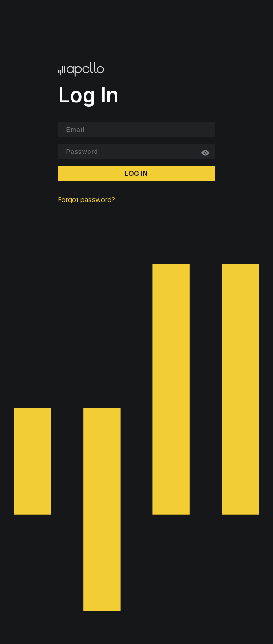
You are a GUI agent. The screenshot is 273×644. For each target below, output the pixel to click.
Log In (136, 173)
